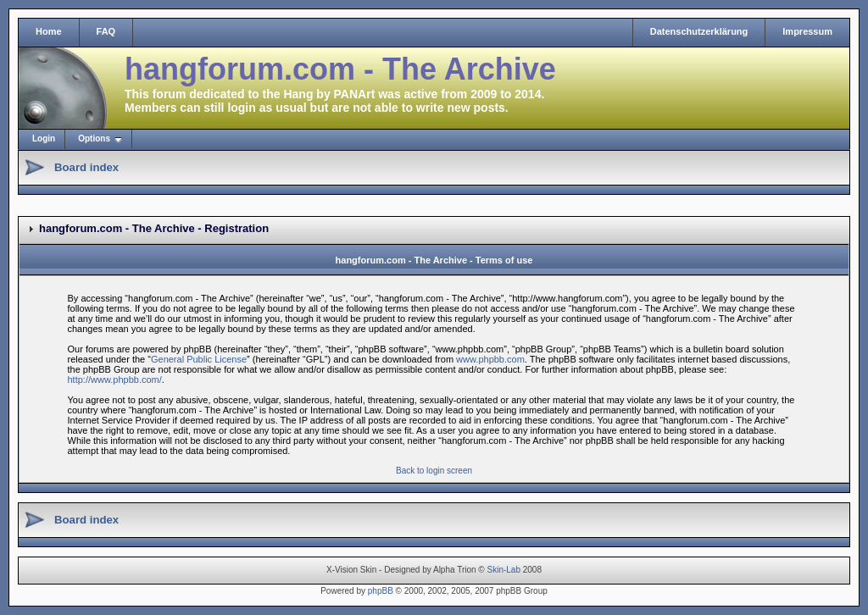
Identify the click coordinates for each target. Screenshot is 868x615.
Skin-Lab (504, 570)
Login (44, 139)
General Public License (199, 359)
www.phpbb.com (490, 359)
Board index (86, 167)
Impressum (807, 31)
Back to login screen (434, 471)
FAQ (106, 31)
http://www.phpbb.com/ (115, 380)
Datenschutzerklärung (699, 31)
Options (94, 139)
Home (49, 31)
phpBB (381, 591)
